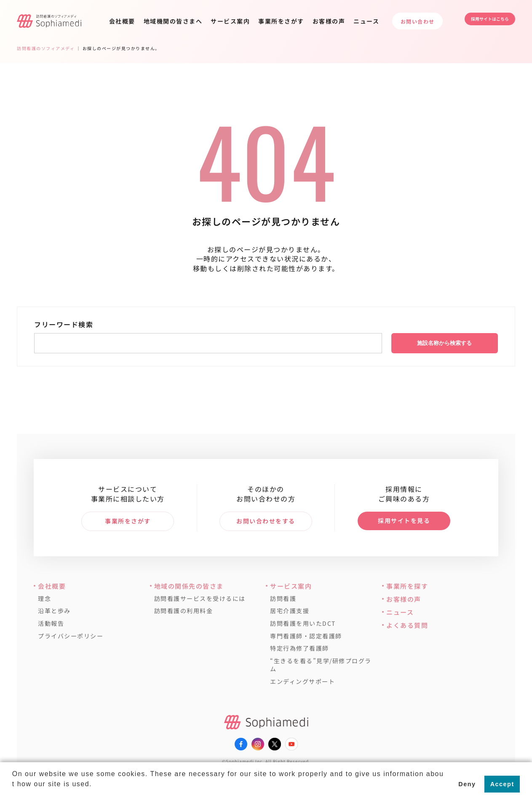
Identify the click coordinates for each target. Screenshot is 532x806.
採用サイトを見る (404, 520)
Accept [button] (502, 784)
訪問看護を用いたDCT (303, 623)
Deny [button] (467, 784)
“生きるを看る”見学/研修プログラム (321, 665)
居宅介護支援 (290, 611)
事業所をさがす (281, 21)
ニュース (366, 21)
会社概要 (122, 21)
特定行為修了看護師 (299, 648)
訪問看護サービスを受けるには (200, 599)
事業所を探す (407, 586)
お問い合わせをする (266, 521)
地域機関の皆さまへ (173, 21)
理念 (44, 599)
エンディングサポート (302, 682)
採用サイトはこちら (481, 21)
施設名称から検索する (444, 343)
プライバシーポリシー (71, 636)
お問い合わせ (418, 21)
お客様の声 (329, 21)
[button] (13, 795)
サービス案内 (230, 21)
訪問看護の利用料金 (184, 611)
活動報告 (51, 623)
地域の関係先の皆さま (189, 586)
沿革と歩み (54, 611)
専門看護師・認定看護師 (306, 636)
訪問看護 (283, 599)
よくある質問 (407, 625)
